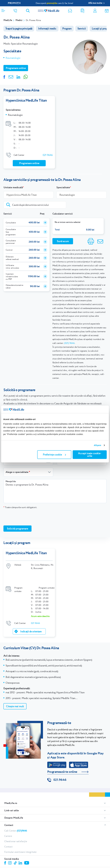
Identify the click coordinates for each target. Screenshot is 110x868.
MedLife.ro (11, 784)
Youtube (27, 844)
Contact (9, 806)
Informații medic (47, 29)
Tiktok (16, 844)
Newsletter (70, 11)
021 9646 (48, 152)
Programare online (107, 11)
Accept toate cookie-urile (90, 455)
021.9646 (60, 760)
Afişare (98, 445)
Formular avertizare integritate (20, 832)
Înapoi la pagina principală (19, 29)
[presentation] (25, 514)
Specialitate (63, 185)
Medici (19, 20)
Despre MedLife (14, 798)
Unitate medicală (13, 185)
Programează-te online (62, 752)
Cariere (8, 816)
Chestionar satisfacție (16, 822)
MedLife (8, 20)
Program (67, 29)
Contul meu (95, 11)
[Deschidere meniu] (3, 10)
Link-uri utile (12, 791)
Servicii (82, 29)
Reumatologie (13, 58)
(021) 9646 (69, 340)
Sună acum (63, 238)
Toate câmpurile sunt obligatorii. (20, 504)
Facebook (6, 844)
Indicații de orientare (31, 612)
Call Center (16, 811)
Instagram (10, 844)
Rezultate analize (82, 11)
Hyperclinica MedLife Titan (26, 101)
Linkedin (21, 844)
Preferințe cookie (54, 455)
